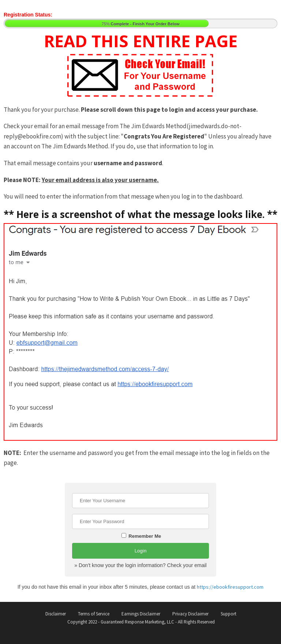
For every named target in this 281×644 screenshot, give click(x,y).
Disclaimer (56, 614)
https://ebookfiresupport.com (230, 587)
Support (228, 614)
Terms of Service (94, 614)
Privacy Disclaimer (190, 614)
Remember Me (141, 536)
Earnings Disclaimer (141, 614)
